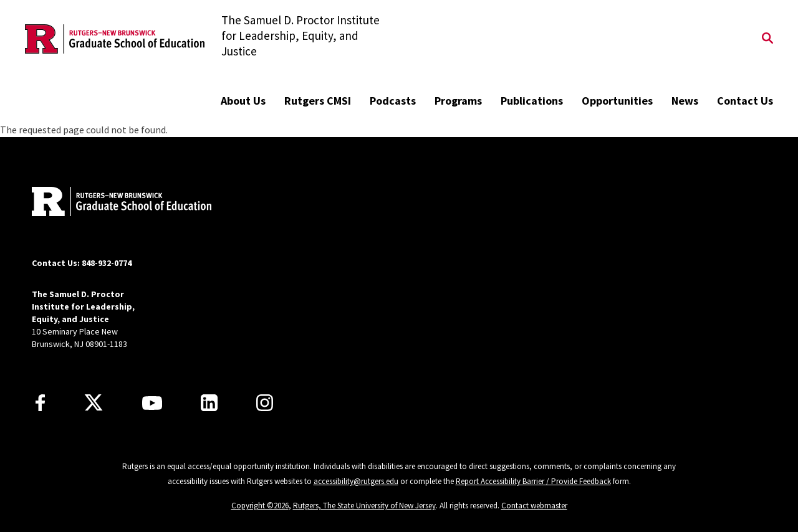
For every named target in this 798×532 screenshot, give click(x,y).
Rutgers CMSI (318, 101)
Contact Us (745, 101)
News (685, 101)
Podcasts (393, 101)
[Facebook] (40, 403)
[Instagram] (265, 403)
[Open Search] (767, 39)
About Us (243, 101)
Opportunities (617, 101)
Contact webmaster (534, 506)
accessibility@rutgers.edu (356, 481)
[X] (94, 403)
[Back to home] (114, 203)
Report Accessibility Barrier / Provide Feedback (533, 481)
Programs (458, 101)
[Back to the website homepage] (115, 39)
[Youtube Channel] (152, 403)
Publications (532, 101)
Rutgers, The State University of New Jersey (364, 506)
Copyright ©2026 (260, 506)
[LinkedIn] (209, 403)
